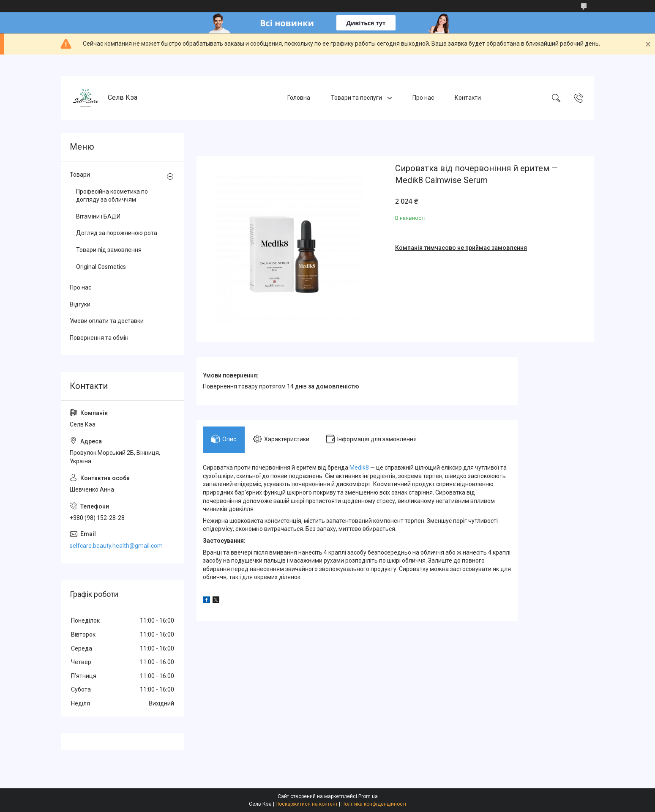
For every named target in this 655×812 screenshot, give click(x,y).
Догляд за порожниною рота (117, 233)
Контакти (468, 98)
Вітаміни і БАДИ (98, 216)
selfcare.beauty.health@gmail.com (116, 546)
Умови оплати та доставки (107, 321)
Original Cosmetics (101, 267)
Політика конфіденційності (374, 804)
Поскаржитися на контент (307, 804)
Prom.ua (368, 796)
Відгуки (80, 304)
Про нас (423, 98)
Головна (299, 98)
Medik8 (359, 468)
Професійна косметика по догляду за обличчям (112, 196)
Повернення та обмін (99, 338)
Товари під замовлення (109, 250)
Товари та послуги (357, 98)
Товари (80, 175)
